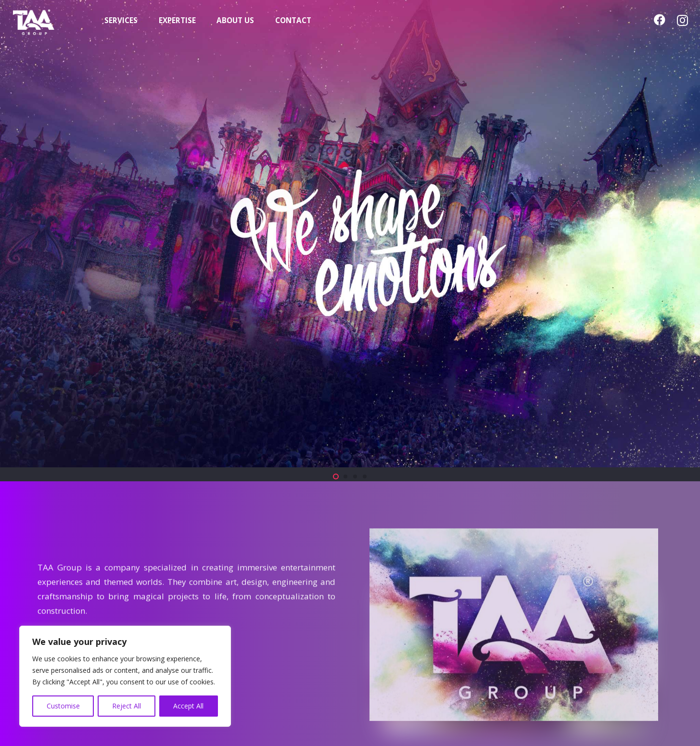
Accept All (188, 706)
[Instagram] (682, 20)
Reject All (127, 706)
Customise (63, 706)
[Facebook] (660, 20)
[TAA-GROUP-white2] (48, 21)
